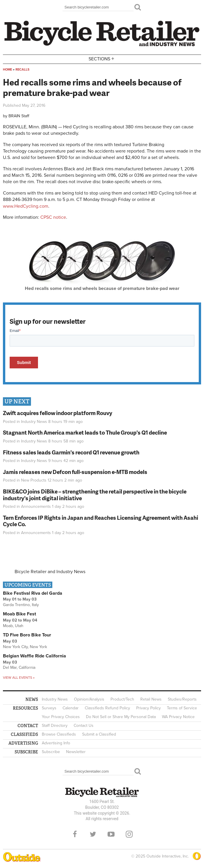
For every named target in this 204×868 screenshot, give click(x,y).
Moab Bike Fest (19, 614)
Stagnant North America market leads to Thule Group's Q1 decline (85, 432)
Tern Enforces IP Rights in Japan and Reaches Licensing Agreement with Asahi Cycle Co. (101, 521)
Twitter (93, 834)
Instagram (129, 834)
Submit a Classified (99, 734)
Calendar (71, 708)
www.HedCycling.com (26, 206)
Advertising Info (56, 743)
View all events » (19, 678)
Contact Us (84, 726)
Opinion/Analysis (89, 699)
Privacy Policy (148, 708)
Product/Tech (122, 699)
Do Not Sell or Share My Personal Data (121, 717)
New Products (34, 480)
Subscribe (51, 752)
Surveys (49, 708)
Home (7, 70)
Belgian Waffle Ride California (34, 656)
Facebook (75, 834)
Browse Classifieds (59, 734)
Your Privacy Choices (61, 717)
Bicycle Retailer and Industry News (50, 572)
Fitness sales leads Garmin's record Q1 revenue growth (71, 452)
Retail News (151, 699)
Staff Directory (55, 726)
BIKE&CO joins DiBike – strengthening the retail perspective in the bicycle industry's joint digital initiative (95, 495)
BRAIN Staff (19, 116)
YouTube (111, 834)
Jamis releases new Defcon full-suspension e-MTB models (75, 472)
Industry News (34, 422)
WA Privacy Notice (178, 717)
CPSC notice (53, 217)
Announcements (36, 506)
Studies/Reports (182, 699)
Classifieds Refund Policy (107, 708)
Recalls (23, 70)
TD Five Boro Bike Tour (27, 635)
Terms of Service (182, 708)
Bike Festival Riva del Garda (33, 593)
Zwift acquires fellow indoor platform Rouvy (58, 413)
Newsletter (76, 752)
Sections (102, 59)
